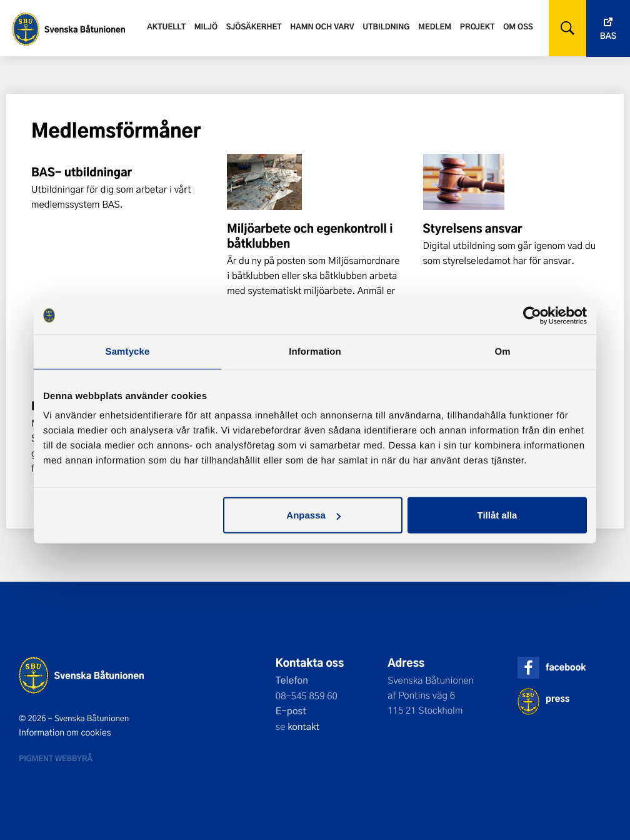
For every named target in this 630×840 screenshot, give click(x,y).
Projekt (477, 26)
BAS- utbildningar (82, 172)
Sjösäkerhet (254, 26)
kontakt (303, 726)
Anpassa (313, 515)
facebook (566, 667)
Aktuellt (166, 26)
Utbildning (386, 26)
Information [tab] (315, 351)
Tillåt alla (497, 515)
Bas (608, 36)
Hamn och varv (322, 26)
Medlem (435, 26)
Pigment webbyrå (56, 758)
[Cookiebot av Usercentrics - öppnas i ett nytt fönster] (532, 315)
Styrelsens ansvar (473, 228)
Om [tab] (502, 351)
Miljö (206, 26)
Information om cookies (65, 732)
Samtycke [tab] (128, 351)
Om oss (518, 26)
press (557, 698)
